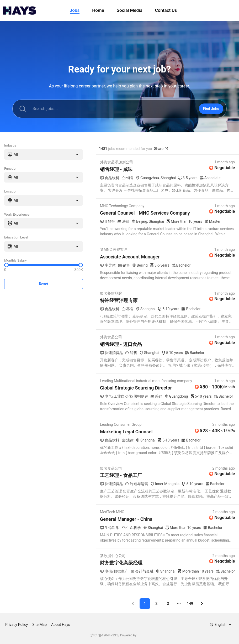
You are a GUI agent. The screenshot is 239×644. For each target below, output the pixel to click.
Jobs (75, 10)
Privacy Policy (17, 625)
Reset (44, 284)
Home (98, 10)
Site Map (39, 625)
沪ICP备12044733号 (105, 635)
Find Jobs (211, 109)
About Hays (61, 625)
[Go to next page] (202, 604)
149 (190, 604)
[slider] (6, 265)
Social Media (130, 10)
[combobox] (44, 154)
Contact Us (166, 10)
